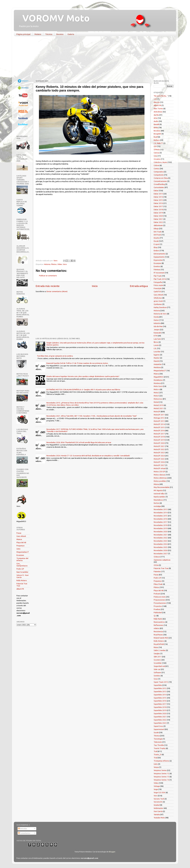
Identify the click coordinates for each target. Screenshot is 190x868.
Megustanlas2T (23, 552)
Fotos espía (158, 285)
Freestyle (158, 288)
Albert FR (20, 589)
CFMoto (157, 150)
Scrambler (158, 663)
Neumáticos (158, 500)
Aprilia (156, 115)
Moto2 (156, 393)
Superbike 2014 (160, 695)
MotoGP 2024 (159, 456)
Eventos (157, 266)
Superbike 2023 (160, 723)
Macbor (157, 358)
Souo (156, 679)
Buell (156, 137)
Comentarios (24, 833)
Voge (156, 789)
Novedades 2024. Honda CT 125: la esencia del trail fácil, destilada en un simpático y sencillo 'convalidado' (88, 456)
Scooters (157, 660)
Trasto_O (158, 754)
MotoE (156, 402)
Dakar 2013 (158, 194)
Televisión (158, 742)
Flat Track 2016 (160, 279)
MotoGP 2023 (159, 453)
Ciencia (156, 153)
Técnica (49, 34)
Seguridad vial (159, 666)
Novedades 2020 (161, 532)
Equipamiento (159, 257)
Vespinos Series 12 (161, 773)
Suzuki (156, 732)
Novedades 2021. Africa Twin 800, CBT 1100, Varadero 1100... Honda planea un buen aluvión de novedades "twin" (92, 416)
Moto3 (156, 396)
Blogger (112, 852)
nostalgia (157, 506)
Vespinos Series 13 (161, 777)
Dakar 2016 (158, 203)
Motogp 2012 (159, 418)
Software (157, 672)
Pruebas (157, 609)
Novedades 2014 (161, 513)
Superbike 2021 (160, 717)
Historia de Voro (160, 314)
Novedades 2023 (161, 541)
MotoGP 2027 (159, 465)
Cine (155, 156)
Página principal (23, 34)
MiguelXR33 (159, 377)
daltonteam (158, 225)
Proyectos (158, 606)
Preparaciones (159, 600)
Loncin (156, 345)
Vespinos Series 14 (161, 780)
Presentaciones (160, 603)
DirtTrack (157, 235)
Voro (65, 264)
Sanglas (157, 653)
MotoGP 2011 (159, 415)
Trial (155, 758)
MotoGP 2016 (159, 431)
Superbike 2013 (160, 691)
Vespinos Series (160, 770)
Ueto (18, 549)
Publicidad (158, 612)
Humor (156, 320)
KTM (156, 336)
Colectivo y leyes (160, 162)
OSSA (156, 565)
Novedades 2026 (161, 550)
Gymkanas (158, 304)
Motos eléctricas (160, 478)
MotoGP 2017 (159, 434)
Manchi (156, 361)
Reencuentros (159, 622)
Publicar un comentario (48, 276)
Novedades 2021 (161, 535)
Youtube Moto (159, 818)
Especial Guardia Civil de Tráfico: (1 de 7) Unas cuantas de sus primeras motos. (77, 363)
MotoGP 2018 (159, 437)
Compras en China (161, 178)
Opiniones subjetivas (162, 560)
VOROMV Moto (54, 18)
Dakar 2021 (158, 219)
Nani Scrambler (22, 572)
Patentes (157, 571)
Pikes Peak (158, 584)
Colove (156, 165)
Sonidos (157, 676)
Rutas (156, 647)
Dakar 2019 (158, 213)
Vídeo (60, 264)
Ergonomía (158, 260)
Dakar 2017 (158, 206)
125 (155, 99)
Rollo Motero (22, 580)
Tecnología (158, 739)
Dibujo (156, 229)
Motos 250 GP (159, 472)
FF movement (159, 273)
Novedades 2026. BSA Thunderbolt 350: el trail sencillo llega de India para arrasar (79, 442)
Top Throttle (159, 745)
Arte (155, 118)
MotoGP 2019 (159, 440)
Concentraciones (160, 181)
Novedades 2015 (161, 516)
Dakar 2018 (158, 210)
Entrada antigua (139, 286)
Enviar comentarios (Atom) (57, 291)
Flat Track (158, 276)
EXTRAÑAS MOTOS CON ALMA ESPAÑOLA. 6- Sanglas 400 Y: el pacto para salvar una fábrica (83, 389)
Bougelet (157, 134)
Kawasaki (157, 333)
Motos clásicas (160, 475)
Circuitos (157, 159)
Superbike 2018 (160, 707)
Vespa (156, 767)
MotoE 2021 (159, 408)
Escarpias (20, 555)
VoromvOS (158, 802)
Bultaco (157, 140)
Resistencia (158, 631)
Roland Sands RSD (161, 638)
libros (156, 342)
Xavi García (158, 811)
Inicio (95, 286)
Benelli (156, 124)
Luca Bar (157, 352)
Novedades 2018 (161, 525)
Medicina (157, 367)
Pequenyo (21, 546)
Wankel (157, 805)
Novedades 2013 (161, 509)
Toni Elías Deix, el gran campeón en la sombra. (55, 356)
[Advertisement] (93, 59)
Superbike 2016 (160, 701)
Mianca (19, 539)
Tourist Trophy (160, 748)
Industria (157, 323)
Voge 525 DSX (160, 792)
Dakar (156, 191)
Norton (156, 503)
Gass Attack (21, 536)
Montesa (157, 383)
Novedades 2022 (161, 538)
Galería (71, 34)
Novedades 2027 (161, 554)
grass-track (158, 301)
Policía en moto (160, 597)
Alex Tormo (158, 109)
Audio (156, 121)
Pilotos (54, 264)
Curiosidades (159, 187)
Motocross (158, 399)
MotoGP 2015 (159, 427)
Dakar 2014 (158, 197)
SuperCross (158, 726)
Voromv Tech (159, 799)
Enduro (156, 251)
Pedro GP (20, 569)
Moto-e (157, 389)
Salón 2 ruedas (160, 650)
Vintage (157, 786)
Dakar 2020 (158, 216)
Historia (47, 264)
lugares (157, 355)
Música (156, 484)
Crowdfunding (159, 184)
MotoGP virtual (160, 468)
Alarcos (157, 102)
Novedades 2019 (161, 528)
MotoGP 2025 (159, 459)
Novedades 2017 (161, 522)
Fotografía (158, 282)
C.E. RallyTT (158, 143)
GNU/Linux (158, 298)
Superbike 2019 (160, 710)
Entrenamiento (160, 254)
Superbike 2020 (160, 713)
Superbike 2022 (160, 720)
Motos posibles (160, 481)
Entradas (23, 829)
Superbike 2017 (160, 704)
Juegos (157, 330)
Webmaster (158, 808)
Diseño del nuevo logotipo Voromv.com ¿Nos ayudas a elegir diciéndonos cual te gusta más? (83, 376)
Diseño (156, 238)
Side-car (157, 669)
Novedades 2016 (161, 519)
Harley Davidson (160, 307)
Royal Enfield (159, 644)
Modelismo (158, 380)
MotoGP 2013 (159, 421)
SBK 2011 (158, 657)
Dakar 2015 (158, 200)
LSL (155, 348)
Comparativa (159, 172)
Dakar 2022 (158, 222)
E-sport (157, 244)
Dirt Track (158, 232)
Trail (155, 751)
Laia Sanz (157, 339)
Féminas (157, 270)
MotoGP (157, 412)
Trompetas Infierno (161, 761)
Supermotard (159, 729)
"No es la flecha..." (161, 96)
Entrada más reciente (48, 286)
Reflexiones (159, 625)
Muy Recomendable (161, 487)
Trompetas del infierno (22, 559)
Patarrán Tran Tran (161, 568)
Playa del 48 (21, 542)
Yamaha (157, 814)
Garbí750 (157, 292)
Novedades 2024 (161, 544)
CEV (155, 146)
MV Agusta (158, 490)
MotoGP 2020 (159, 443)
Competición (159, 175)
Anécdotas (158, 112)
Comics (157, 169)
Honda (156, 317)
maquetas (158, 364)
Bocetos (60, 34)
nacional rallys (159, 494)
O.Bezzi (157, 557)
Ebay (156, 247)
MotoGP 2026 (159, 462)
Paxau (19, 533)
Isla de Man (158, 326)
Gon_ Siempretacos (22, 565)
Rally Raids (158, 619)
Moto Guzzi (158, 386)
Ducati (156, 241)
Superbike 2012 (160, 688)
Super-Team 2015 (161, 682)
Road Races (158, 635)
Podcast (157, 594)
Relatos (38, 34)
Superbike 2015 (160, 698)
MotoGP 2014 (159, 424)
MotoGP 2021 (159, 446)
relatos (157, 628)
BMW (156, 128)
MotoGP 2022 (159, 449)
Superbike (158, 685)
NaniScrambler (159, 497)
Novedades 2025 (161, 547)
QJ (155, 616)
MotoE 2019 (159, 405)
